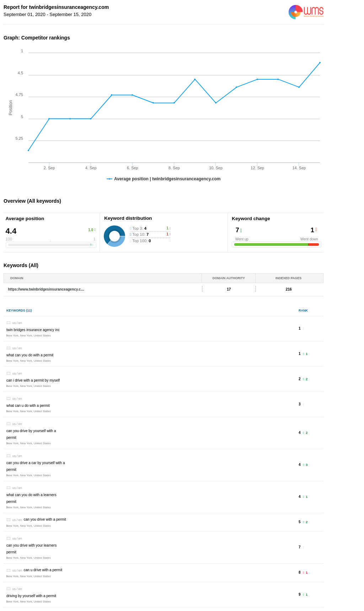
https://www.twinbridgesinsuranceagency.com (47, 289)
